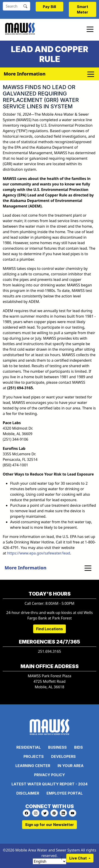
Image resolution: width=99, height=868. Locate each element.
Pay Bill (49, 7)
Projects (34, 756)
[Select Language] (49, 861)
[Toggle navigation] (90, 29)
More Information (26, 568)
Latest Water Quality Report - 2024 (49, 784)
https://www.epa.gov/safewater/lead (39, 553)
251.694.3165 (49, 651)
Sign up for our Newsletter (49, 825)
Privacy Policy (49, 775)
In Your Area (71, 766)
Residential (29, 747)
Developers (63, 756)
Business (57, 747)
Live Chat (79, 858)
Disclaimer (28, 793)
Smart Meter (83, 9)
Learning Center (33, 766)
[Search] (12, 6)
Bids (79, 747)
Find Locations (49, 629)
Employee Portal (65, 793)
